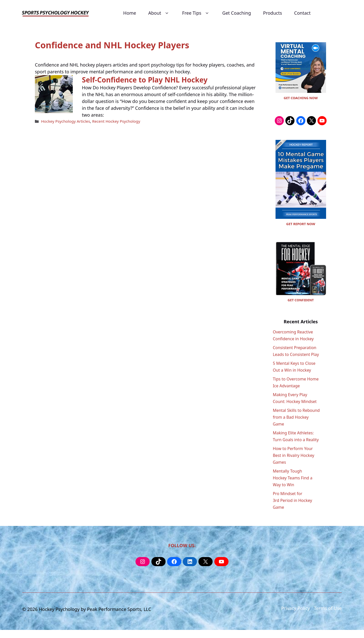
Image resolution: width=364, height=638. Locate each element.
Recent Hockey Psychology (116, 121)
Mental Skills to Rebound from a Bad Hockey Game (296, 417)
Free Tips (196, 13)
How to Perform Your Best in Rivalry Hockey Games (293, 455)
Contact (302, 13)
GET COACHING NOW (301, 98)
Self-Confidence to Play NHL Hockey (145, 80)
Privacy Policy (295, 608)
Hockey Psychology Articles (65, 121)
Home (130, 13)
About (159, 13)
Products (273, 13)
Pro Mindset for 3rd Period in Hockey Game (292, 500)
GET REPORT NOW (301, 224)
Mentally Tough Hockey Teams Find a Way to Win (293, 478)
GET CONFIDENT (301, 300)
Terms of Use (328, 608)
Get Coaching (236, 13)
